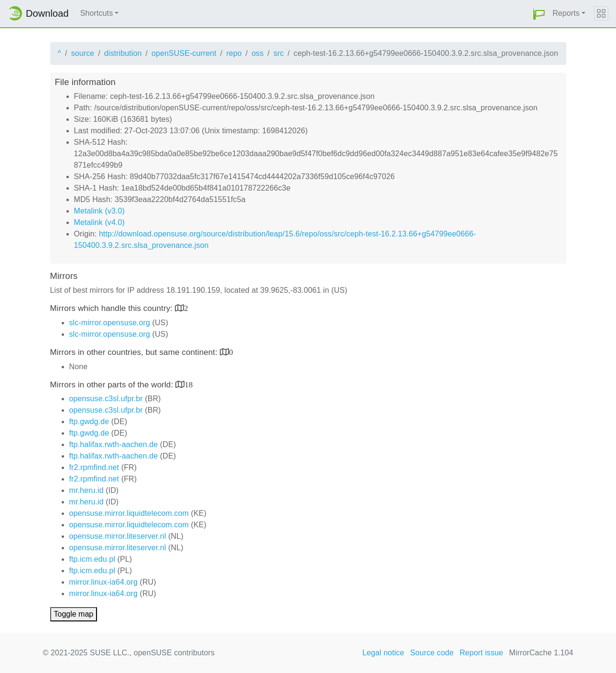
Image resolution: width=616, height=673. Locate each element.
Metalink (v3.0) (99, 211)
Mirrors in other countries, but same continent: (135, 352)
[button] (539, 14)
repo (234, 53)
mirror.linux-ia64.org (103, 582)
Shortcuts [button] (97, 13)
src (279, 53)
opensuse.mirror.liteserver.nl (118, 536)
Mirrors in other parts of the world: (113, 385)
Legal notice (383, 653)
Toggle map (74, 614)
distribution (123, 53)
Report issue (481, 653)
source (83, 53)
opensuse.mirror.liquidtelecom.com (129, 513)
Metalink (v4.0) (99, 222)
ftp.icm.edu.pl (92, 559)
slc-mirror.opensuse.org (110, 323)
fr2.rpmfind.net (94, 467)
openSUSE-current (184, 53)
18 (189, 384)
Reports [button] (566, 13)
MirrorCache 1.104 (541, 653)
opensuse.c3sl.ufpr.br (106, 399)
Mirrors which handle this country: (113, 308)
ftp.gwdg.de (89, 422)
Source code (432, 653)
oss (257, 53)
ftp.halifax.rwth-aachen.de (114, 444)
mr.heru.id (86, 490)
